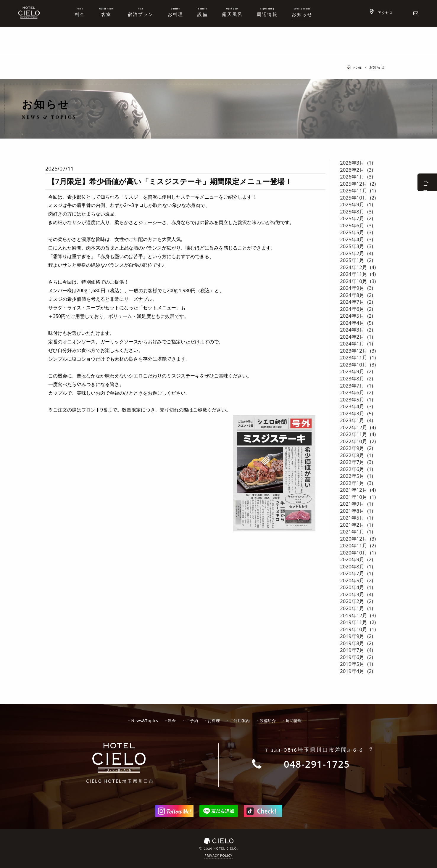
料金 (167, 720)
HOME (356, 67)
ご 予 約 (426, 182)
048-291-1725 (317, 764)
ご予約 (190, 720)
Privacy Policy (218, 856)
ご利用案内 (243, 720)
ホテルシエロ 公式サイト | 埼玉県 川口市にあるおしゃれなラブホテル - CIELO (29, 13)
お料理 (214, 720)
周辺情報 (303, 720)
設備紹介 (274, 720)
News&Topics (137, 720)
